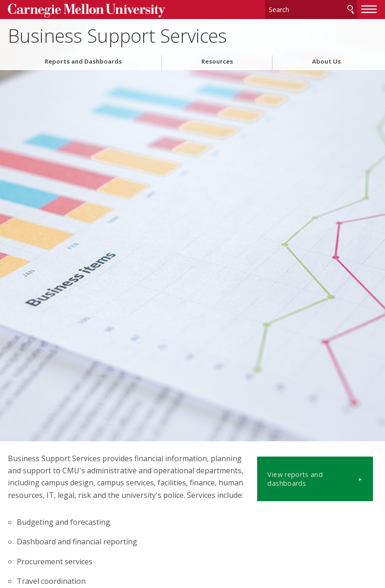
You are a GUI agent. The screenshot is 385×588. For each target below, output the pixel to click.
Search (351, 9)
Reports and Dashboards (83, 60)
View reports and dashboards (319, 470)
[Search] (311, 9)
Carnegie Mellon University (78, 10)
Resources (217, 60)
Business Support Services (117, 34)
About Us (326, 60)
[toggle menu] (369, 8)
